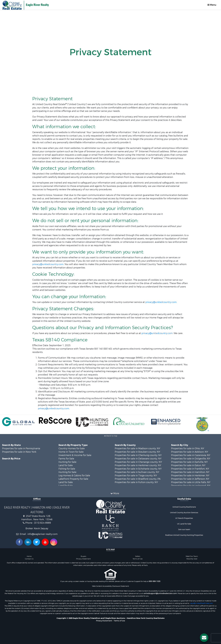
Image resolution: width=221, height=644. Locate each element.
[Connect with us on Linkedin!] (28, 542)
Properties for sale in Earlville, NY (189, 462)
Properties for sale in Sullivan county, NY (137, 472)
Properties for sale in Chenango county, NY (138, 462)
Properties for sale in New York (19, 452)
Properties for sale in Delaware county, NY (138, 459)
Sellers (138, 556)
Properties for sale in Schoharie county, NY (138, 469)
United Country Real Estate (184, 507)
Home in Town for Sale (71, 452)
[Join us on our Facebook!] (19, 542)
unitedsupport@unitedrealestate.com (160, 593)
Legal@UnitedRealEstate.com (201, 603)
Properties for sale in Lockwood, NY (191, 486)
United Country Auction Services (184, 513)
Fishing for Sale (67, 469)
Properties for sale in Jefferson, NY (190, 479)
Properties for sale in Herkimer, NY (190, 476)
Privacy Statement (83, 559)
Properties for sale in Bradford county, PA (138, 479)
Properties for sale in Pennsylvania (21, 448)
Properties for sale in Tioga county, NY (136, 476)
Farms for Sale (66, 459)
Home (29, 556)
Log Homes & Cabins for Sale (74, 476)
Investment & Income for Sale (75, 455)
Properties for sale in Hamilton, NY (190, 472)
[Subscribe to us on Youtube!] (45, 542)
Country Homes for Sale (72, 448)
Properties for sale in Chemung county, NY (138, 455)
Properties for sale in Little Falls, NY (191, 482)
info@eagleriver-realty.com (42, 534)
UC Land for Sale (184, 524)
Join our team (184, 530)
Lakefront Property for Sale (73, 479)
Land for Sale (66, 465)
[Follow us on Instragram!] (54, 542)
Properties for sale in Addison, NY (190, 452)
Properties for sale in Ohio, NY (188, 448)
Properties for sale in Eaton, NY (188, 465)
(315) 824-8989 (42, 523)
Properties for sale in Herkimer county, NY (138, 465)
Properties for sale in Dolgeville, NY (191, 459)
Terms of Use (138, 559)
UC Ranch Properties (184, 518)
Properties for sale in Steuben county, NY (137, 452)
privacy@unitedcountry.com (48, 264)
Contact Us (29, 559)
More (115, 493)
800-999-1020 (155, 581)
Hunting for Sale (67, 462)
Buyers (83, 556)
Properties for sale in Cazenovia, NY (191, 455)
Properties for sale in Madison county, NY (137, 448)
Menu (212, 5)
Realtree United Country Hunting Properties (184, 535)
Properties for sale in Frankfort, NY (190, 469)
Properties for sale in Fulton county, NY (136, 482)
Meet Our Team (192, 556)
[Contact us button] (204, 638)
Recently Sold (192, 559)
